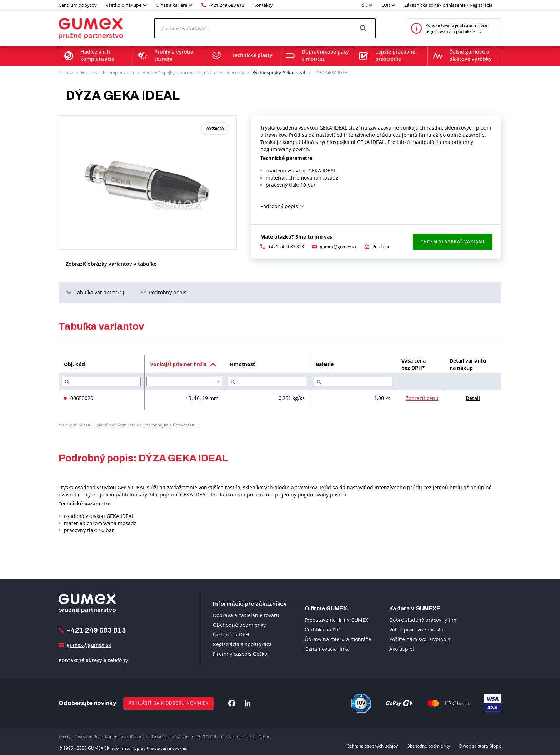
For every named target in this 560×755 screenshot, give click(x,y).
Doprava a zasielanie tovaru (246, 614)
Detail (473, 398)
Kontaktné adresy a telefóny (93, 659)
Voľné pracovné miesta (416, 629)
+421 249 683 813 (226, 5)
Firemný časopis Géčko (240, 653)
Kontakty (263, 5)
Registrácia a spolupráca (242, 643)
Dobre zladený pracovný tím (423, 619)
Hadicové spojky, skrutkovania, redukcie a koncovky (193, 72)
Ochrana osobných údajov (372, 746)
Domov (66, 72)
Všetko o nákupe (124, 5)
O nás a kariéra (171, 5)
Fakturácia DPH (231, 634)
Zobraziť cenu (422, 398)
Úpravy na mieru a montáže (338, 639)
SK (364, 5)
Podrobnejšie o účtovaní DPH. (171, 424)
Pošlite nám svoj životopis (420, 639)
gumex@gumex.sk (338, 246)
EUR (386, 5)
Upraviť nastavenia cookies (160, 746)
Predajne (381, 246)
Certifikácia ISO (323, 629)
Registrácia (481, 5)
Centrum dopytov (78, 5)
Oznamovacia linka (327, 648)
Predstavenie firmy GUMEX (336, 619)
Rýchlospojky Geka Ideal (276, 72)
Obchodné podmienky (239, 624)
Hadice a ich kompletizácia (107, 72)
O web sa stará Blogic (480, 746)
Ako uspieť (402, 648)
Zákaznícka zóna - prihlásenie (435, 5)
